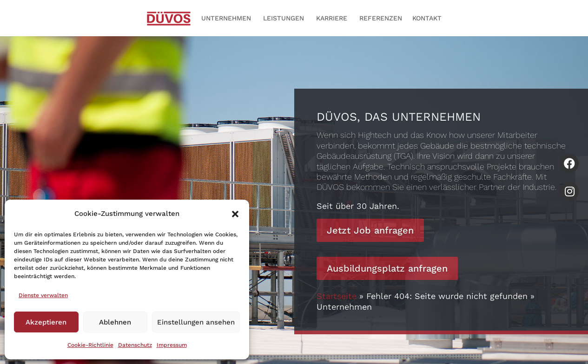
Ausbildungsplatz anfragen (387, 268)
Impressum (172, 345)
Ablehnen (115, 322)
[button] (235, 214)
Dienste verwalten (43, 295)
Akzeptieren (46, 322)
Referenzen (381, 18)
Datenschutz (135, 345)
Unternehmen (226, 18)
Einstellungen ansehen (196, 322)
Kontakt (427, 18)
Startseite (337, 296)
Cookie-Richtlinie (90, 345)
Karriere (332, 18)
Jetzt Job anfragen (370, 230)
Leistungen (284, 18)
